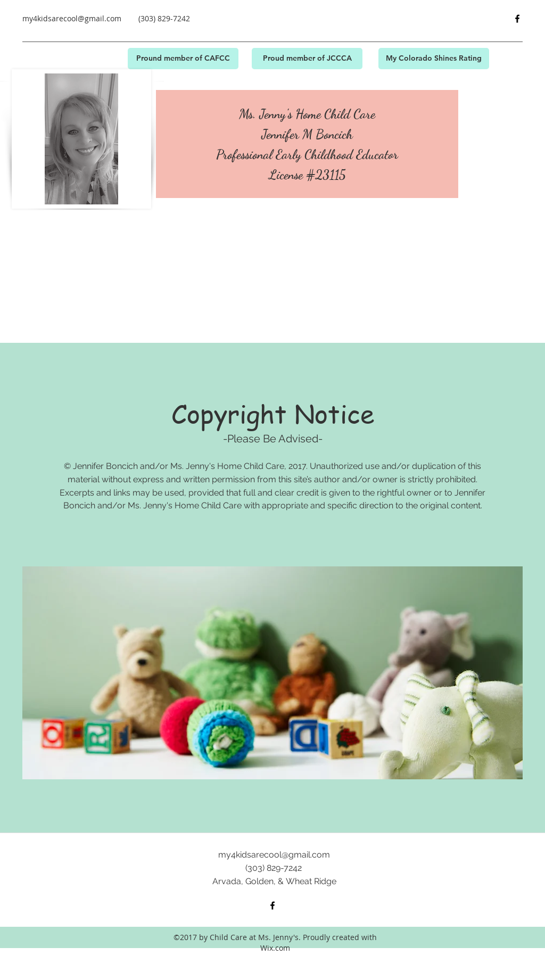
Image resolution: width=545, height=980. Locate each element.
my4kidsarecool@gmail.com (72, 18)
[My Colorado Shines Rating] (434, 59)
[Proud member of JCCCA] (307, 59)
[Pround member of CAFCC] (183, 59)
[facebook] (517, 19)
